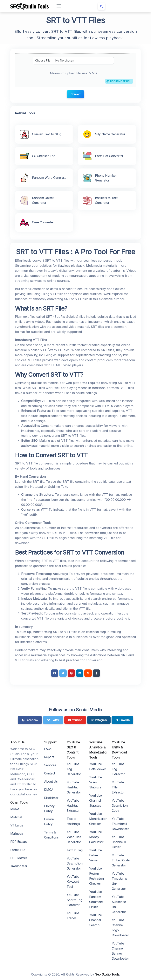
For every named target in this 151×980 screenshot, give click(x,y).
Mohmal (16, 817)
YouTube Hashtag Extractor (73, 806)
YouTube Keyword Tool (73, 882)
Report (49, 757)
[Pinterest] (71, 673)
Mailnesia (17, 833)
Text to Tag (75, 850)
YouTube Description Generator (75, 863)
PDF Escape (19, 842)
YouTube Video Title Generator (74, 837)
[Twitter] (63, 673)
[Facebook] (55, 673)
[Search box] (101, 6)
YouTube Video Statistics (96, 782)
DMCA (49, 790)
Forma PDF (18, 850)
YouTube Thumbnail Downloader (120, 824)
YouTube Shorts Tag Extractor (74, 900)
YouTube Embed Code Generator (121, 860)
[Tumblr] (96, 673)
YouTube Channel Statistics (96, 800)
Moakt (15, 809)
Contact (50, 773)
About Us (51, 781)
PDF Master (19, 858)
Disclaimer (51, 798)
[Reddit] (88, 673)
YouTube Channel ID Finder (120, 842)
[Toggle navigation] (59, 6)
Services (50, 765)
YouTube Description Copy (120, 806)
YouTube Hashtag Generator (74, 787)
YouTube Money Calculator (96, 837)
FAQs (48, 749)
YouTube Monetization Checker (98, 819)
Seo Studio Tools (107, 974)
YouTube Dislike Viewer (96, 855)
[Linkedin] (80, 673)
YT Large (17, 825)
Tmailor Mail (19, 866)
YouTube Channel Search (96, 920)
